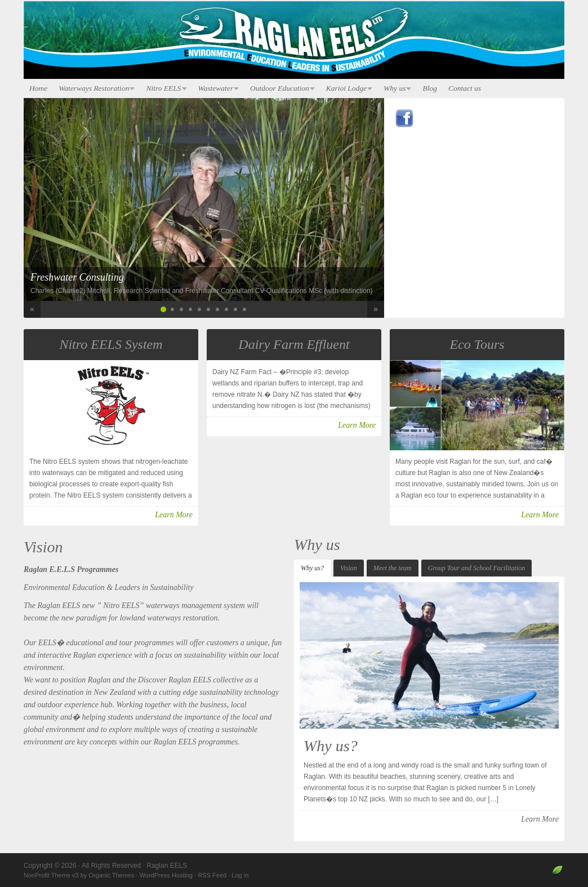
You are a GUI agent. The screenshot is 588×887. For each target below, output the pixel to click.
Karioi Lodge (346, 89)
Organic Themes (111, 875)
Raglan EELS (294, 41)
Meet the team (393, 568)
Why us (395, 89)
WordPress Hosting (166, 875)
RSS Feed (212, 875)
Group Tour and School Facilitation (476, 568)
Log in (240, 875)
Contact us (465, 88)
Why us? (312, 568)
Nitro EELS (163, 89)
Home (38, 88)
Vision (349, 568)
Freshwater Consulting (77, 277)
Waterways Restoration (94, 89)
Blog (430, 88)
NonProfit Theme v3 (51, 875)
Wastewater (216, 89)
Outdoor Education (280, 89)
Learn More (174, 515)
